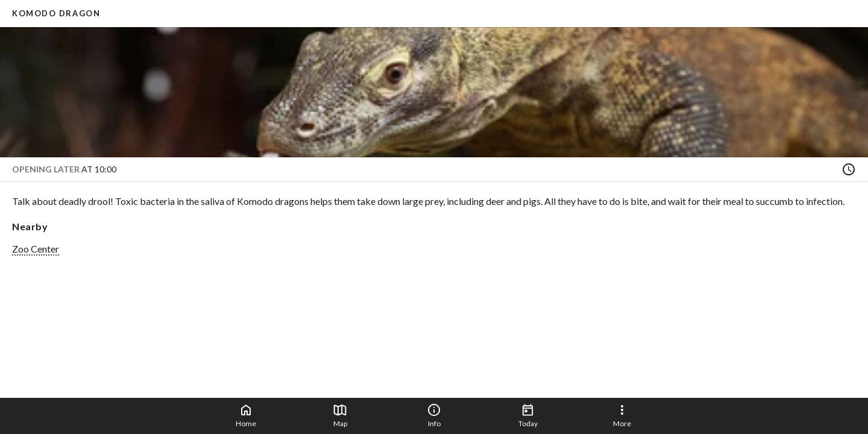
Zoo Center (36, 249)
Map (340, 415)
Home (246, 415)
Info (434, 415)
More (622, 415)
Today (528, 415)
